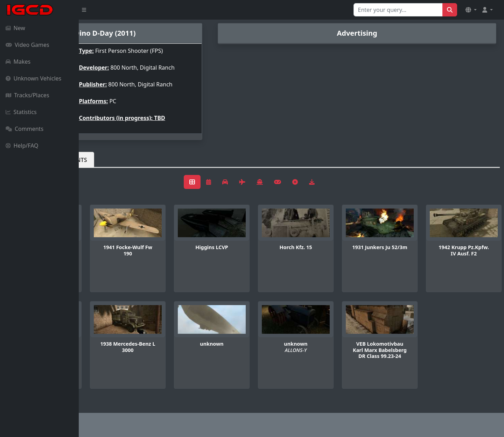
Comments (24, 129)
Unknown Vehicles (33, 78)
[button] (471, 10)
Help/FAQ (22, 146)
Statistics (21, 112)
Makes (18, 62)
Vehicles (104, 160)
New (15, 28)
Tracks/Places (27, 95)
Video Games (27, 45)
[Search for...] (398, 10)
